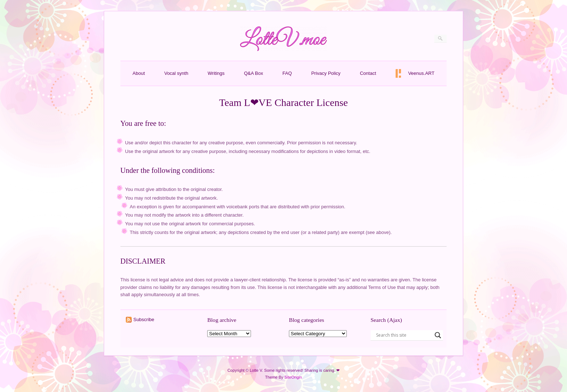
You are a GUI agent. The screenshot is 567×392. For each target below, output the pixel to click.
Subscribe (144, 319)
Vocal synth (176, 73)
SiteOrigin (293, 377)
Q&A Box (254, 73)
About (139, 73)
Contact (368, 73)
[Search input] (404, 335)
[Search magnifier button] (438, 335)
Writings (216, 73)
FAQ (287, 73)
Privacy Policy (326, 73)
